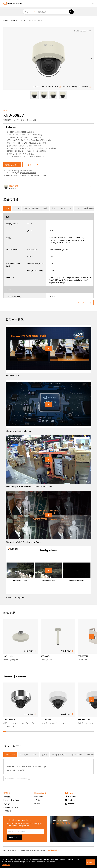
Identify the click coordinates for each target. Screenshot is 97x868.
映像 (7, 208)
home (6, 20)
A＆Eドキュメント (59, 755)
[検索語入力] (53, 12)
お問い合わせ (12, 165)
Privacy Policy (34, 823)
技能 (45, 208)
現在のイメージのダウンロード (47, 86)
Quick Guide (77, 755)
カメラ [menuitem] (23, 20)
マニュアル (24, 755)
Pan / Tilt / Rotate (31, 208)
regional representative (28, 173)
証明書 (44, 755)
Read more (6, 865)
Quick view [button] (30, 651)
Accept (90, 862)
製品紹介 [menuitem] (14, 20)
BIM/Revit (91, 755)
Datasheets (10, 755)
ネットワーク (66, 208)
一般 (78, 208)
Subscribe (15, 837)
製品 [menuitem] (27, 12)
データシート (31, 165)
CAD (35, 755)
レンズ (17, 208)
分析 (54, 208)
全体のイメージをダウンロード (77, 86)
